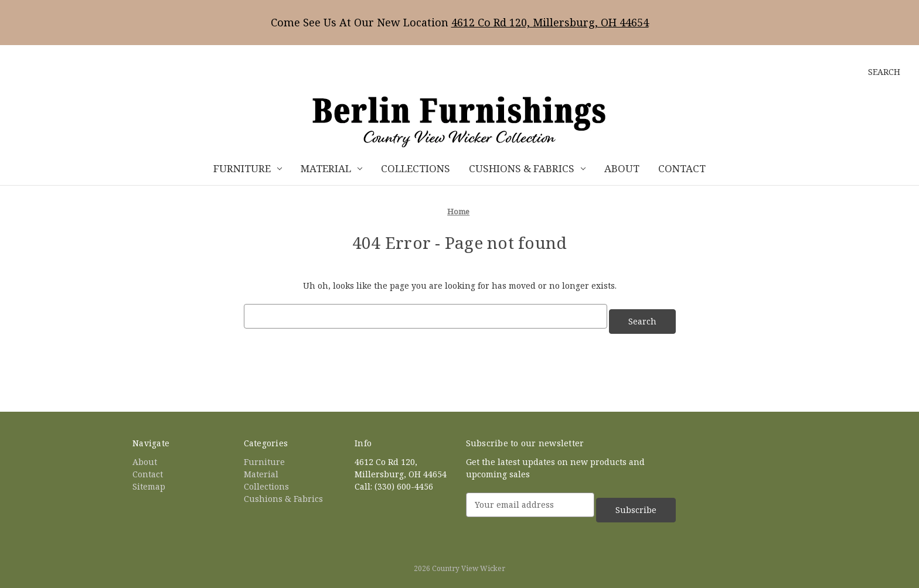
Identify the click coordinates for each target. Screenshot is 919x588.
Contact (682, 168)
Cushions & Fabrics (527, 168)
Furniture (248, 168)
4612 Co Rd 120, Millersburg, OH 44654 (550, 22)
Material (331, 168)
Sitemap (149, 481)
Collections (416, 168)
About (622, 168)
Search (884, 72)
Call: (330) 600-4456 (394, 481)
